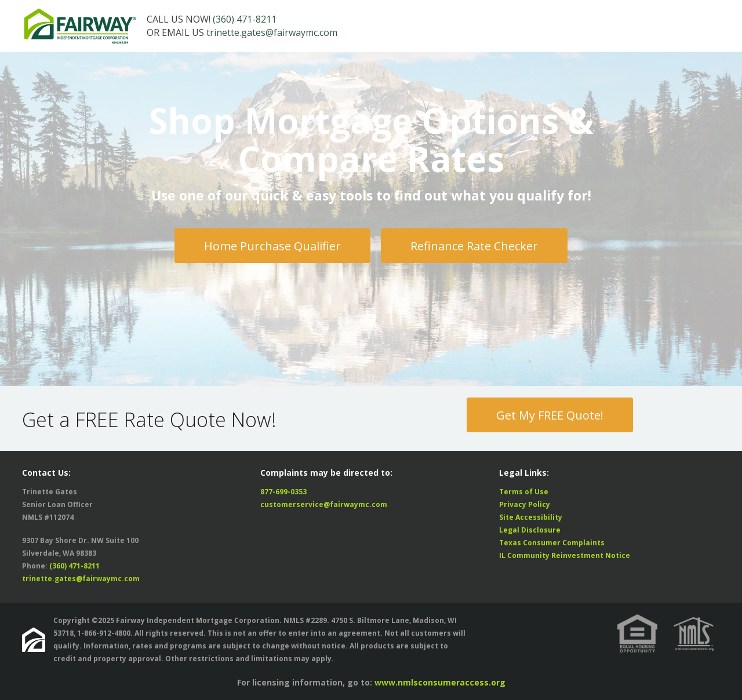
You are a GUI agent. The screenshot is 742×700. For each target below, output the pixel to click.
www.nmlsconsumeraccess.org (440, 682)
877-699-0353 (283, 492)
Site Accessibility (531, 517)
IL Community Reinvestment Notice (565, 555)
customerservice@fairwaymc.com (324, 504)
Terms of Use (524, 492)
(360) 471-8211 (245, 19)
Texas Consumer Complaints (552, 543)
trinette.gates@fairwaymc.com (272, 32)
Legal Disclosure (530, 530)
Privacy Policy (525, 504)
